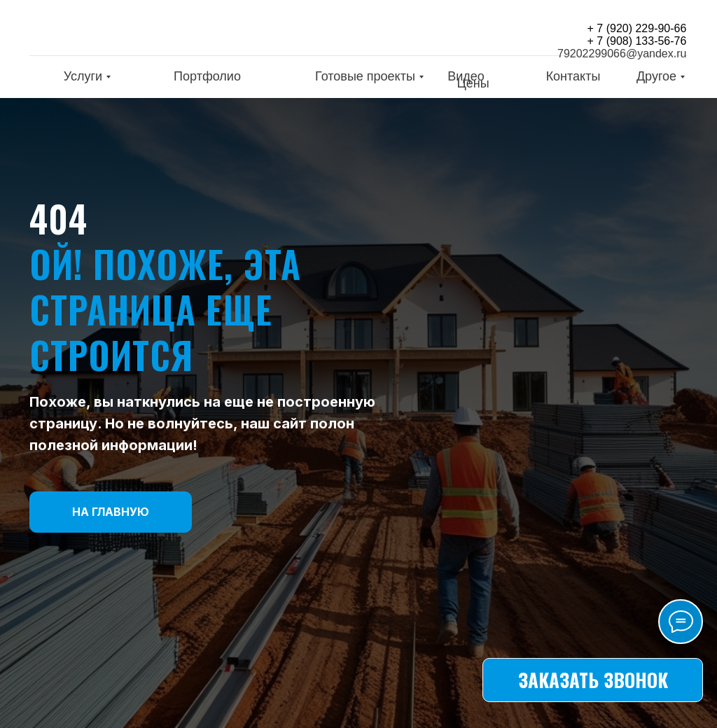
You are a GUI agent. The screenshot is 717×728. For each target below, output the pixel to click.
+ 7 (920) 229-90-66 (637, 28)
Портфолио (207, 76)
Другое (656, 76)
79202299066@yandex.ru (622, 54)
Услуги (83, 76)
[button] (593, 680)
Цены (473, 83)
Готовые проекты (365, 76)
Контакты (573, 76)
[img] (120, 30)
